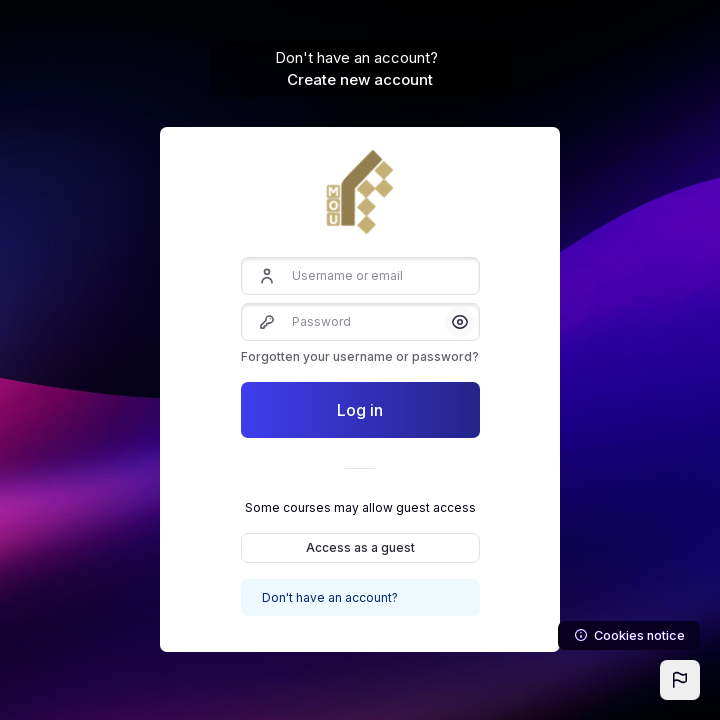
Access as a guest (360, 547)
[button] (680, 680)
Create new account (360, 79)
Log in (360, 410)
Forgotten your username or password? (360, 356)
